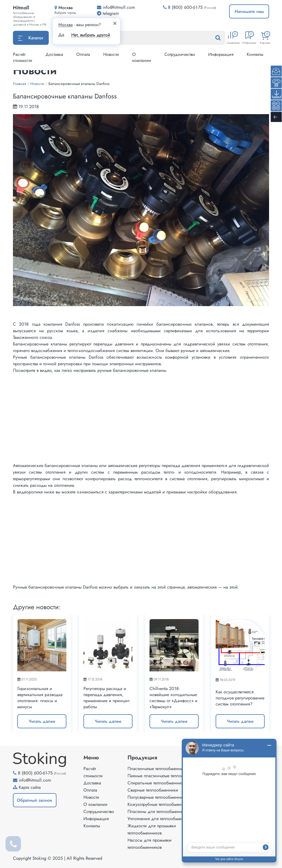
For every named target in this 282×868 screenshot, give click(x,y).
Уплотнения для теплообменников (161, 819)
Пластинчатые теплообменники (158, 769)
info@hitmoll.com (35, 780)
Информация (221, 54)
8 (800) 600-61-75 (185, 7)
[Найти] (223, 38)
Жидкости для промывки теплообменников (152, 829)
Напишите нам (249, 11)
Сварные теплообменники (153, 790)
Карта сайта (30, 787)
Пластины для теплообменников (159, 811)
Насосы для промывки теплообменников (150, 844)
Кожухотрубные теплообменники (159, 804)
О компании (142, 57)
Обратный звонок (35, 800)
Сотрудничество (180, 54)
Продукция (142, 758)
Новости (111, 54)
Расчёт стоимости (23, 57)
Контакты (255, 54)
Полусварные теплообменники (157, 797)
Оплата (83, 54)
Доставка (54, 54)
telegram (108, 13)
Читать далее (42, 721)
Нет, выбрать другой (91, 35)
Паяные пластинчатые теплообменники (165, 776)
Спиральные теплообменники (157, 783)
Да (61, 35)
